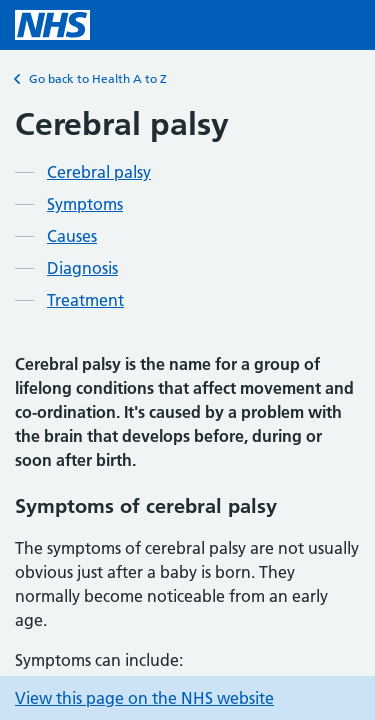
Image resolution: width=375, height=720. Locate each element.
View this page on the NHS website (144, 698)
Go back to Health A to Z (91, 79)
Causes (72, 236)
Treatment (85, 300)
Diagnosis (82, 268)
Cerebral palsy (99, 172)
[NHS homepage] (52, 25)
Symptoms (85, 204)
